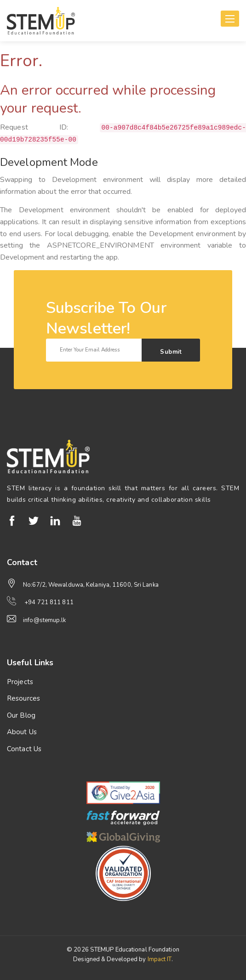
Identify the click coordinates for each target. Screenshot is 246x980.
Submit (171, 352)
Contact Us (24, 749)
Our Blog (21, 715)
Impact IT (160, 959)
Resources (23, 698)
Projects (20, 682)
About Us (22, 732)
